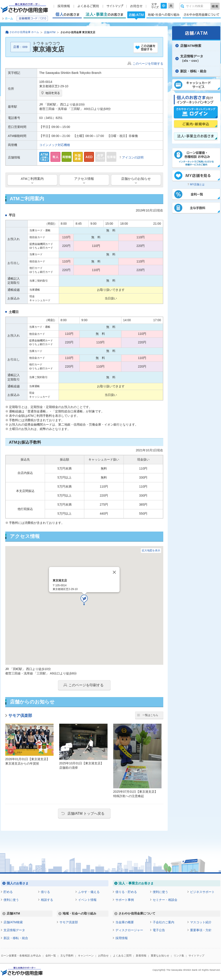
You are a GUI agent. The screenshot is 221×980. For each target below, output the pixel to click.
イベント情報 (87, 900)
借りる (45, 892)
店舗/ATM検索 (191, 46)
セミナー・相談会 (165, 900)
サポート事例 (125, 900)
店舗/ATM (136, 15)
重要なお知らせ (160, 956)
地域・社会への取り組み (164, 15)
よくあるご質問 (122, 956)
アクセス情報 (84, 179)
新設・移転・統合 (193, 71)
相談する (47, 900)
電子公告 (159, 930)
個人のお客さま (67, 15)
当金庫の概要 (125, 922)
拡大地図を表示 (151, 550)
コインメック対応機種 (55, 145)
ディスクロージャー (129, 930)
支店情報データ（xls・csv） (192, 58)
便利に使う (11, 900)
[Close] (114, 572)
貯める (8, 892)
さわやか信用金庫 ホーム (24, 32)
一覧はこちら (150, 715)
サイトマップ (196, 956)
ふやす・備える (89, 892)
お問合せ (103, 956)
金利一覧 (51, 956)
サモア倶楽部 (20, 715)
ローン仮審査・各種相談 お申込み (21, 956)
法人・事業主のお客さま (105, 15)
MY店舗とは (197, 184)
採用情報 (122, 938)
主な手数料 (67, 956)
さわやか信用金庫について (202, 15)
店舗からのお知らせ (136, 179)
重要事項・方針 (201, 930)
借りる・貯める (126, 892)
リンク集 (179, 956)
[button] (84, 600)
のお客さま (18, 883)
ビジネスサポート (202, 892)
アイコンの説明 (133, 157)
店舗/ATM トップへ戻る (86, 813)
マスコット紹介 (201, 922)
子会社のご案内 (164, 922)
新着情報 (141, 956)
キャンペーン (86, 956)
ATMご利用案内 (32, 179)
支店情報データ (14, 930)
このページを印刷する (148, 64)
